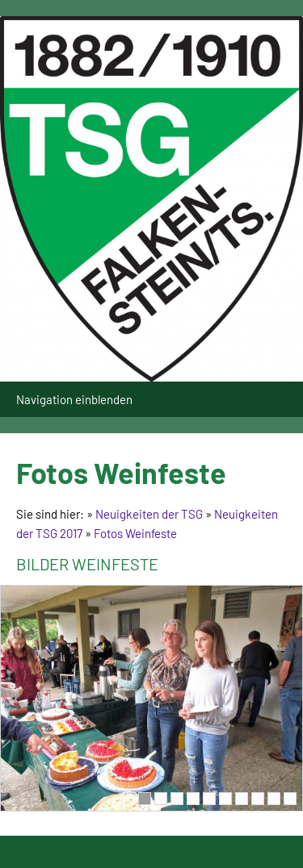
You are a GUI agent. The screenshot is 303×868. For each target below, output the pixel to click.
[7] (242, 799)
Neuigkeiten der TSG (149, 514)
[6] (225, 799)
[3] (177, 799)
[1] (145, 799)
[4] (193, 799)
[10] (290, 799)
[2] (161, 799)
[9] (274, 799)
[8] (258, 799)
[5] (209, 799)
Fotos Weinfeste (135, 533)
